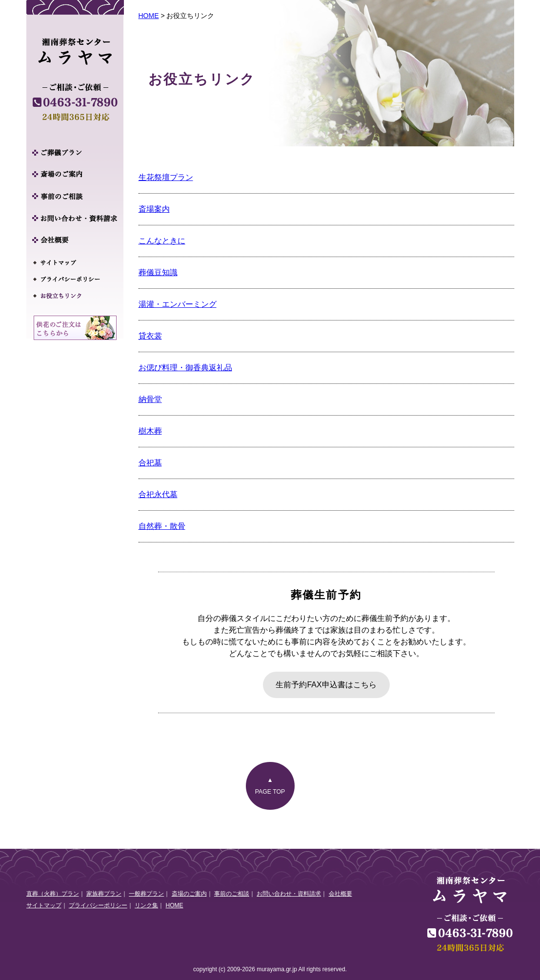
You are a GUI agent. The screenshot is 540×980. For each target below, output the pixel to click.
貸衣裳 (150, 336)
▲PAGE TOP (270, 786)
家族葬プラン (104, 894)
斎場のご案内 (189, 894)
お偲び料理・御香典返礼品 (185, 368)
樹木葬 (150, 431)
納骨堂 (150, 399)
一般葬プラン (146, 894)
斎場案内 (154, 209)
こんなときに (162, 241)
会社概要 (340, 894)
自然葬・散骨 (162, 526)
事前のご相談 (232, 894)
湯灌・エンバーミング (178, 304)
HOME (149, 16)
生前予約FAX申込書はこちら (326, 685)
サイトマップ (44, 905)
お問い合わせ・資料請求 (289, 894)
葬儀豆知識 (158, 272)
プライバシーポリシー (98, 905)
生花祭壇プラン (166, 177)
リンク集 (146, 905)
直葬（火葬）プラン (53, 894)
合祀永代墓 (158, 494)
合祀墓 (150, 463)
